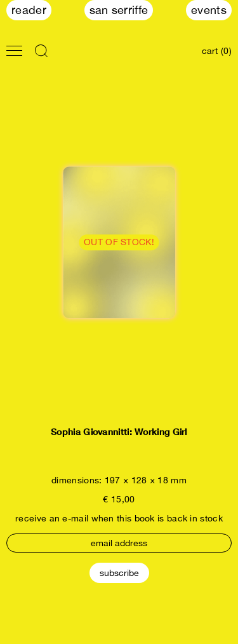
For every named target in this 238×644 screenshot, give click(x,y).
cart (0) (217, 51)
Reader (29, 10)
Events (209, 10)
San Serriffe (119, 10)
